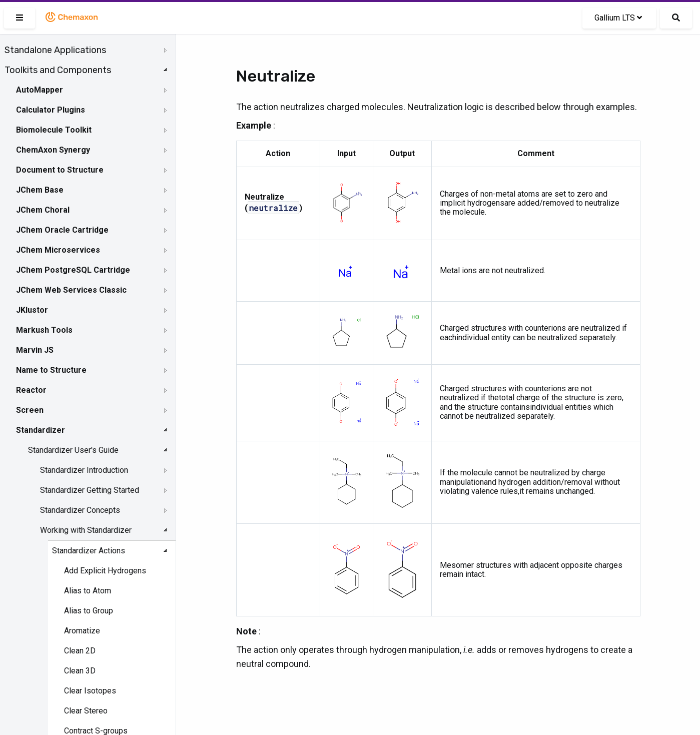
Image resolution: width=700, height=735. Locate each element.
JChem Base (40, 190)
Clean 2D (80, 651)
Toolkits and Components (58, 70)
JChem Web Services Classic (71, 290)
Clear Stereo (86, 711)
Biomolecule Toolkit (54, 130)
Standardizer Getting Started (90, 490)
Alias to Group (89, 611)
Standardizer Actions (89, 551)
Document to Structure (60, 170)
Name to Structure (51, 370)
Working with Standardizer (86, 530)
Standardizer (41, 430)
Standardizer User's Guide (73, 450)
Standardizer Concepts (80, 510)
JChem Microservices (58, 250)
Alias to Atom (88, 591)
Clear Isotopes (90, 691)
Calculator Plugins (51, 110)
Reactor (31, 390)
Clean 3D (80, 671)
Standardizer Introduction (84, 470)
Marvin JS (35, 350)
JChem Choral (43, 210)
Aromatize (82, 631)
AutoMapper (40, 90)
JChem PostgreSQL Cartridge (73, 270)
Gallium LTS (618, 18)
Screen (30, 410)
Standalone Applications (55, 50)
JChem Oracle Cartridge (62, 230)
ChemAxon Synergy (53, 150)
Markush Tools (44, 330)
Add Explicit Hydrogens (105, 571)
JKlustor (32, 310)
